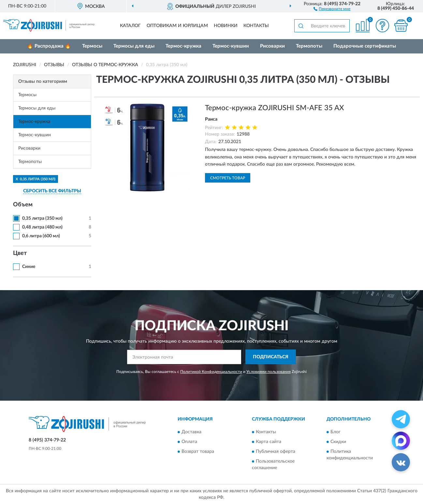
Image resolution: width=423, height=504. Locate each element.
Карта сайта (269, 442)
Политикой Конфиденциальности (211, 372)
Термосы (92, 46)
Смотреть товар (228, 178)
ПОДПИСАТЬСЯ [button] (271, 357)
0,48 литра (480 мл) (42, 227)
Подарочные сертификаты (365, 46)
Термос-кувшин (231, 46)
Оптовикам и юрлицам (177, 26)
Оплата (189, 442)
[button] (332, 8)
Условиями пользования (269, 372)
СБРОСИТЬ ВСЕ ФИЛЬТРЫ (52, 191)
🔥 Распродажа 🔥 (49, 46)
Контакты (256, 26)
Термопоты (309, 46)
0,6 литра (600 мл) (41, 236)
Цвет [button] (20, 253)
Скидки (338, 442)
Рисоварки (272, 46)
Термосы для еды (134, 46)
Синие (29, 267)
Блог (335, 432)
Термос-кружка (183, 46)
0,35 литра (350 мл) (42, 218)
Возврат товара (198, 452)
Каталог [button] (130, 26)
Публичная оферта (276, 452)
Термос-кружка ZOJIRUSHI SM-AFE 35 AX (274, 108)
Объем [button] (23, 205)
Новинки (226, 26)
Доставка (191, 432)
